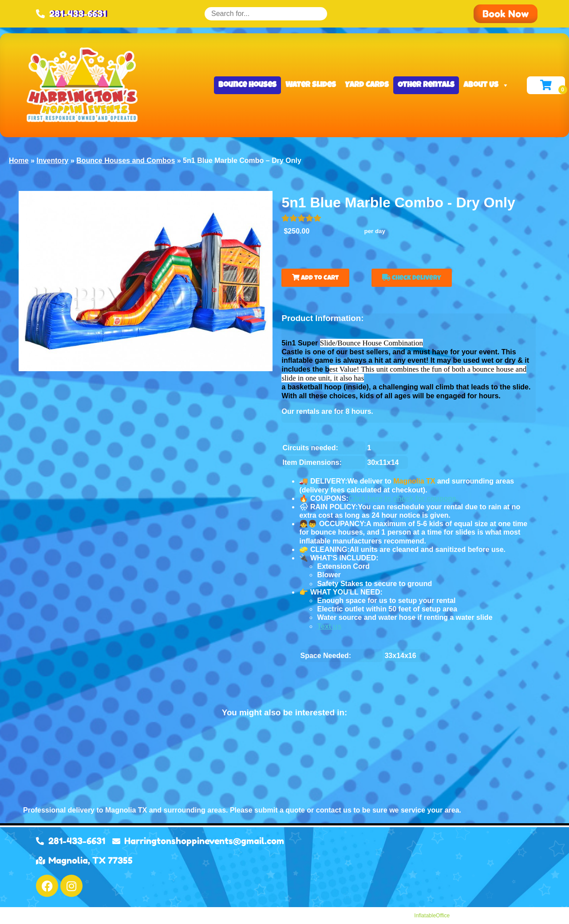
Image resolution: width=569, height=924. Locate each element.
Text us (329, 626)
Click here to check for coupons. (403, 498)
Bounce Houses (247, 85)
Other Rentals (426, 85)
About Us (486, 85)
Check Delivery (412, 278)
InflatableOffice (432, 916)
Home (19, 161)
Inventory (52, 161)
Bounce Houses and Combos (126, 161)
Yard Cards (367, 85)
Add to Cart (315, 278)
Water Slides (311, 85)
